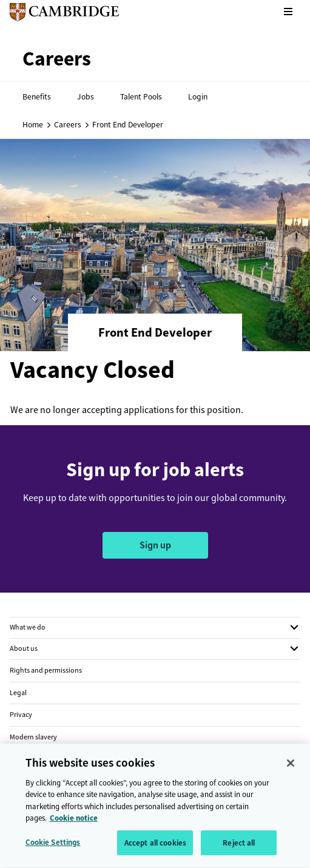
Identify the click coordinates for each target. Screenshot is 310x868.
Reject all (239, 848)
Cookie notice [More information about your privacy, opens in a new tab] (74, 823)
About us (24, 648)
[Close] (291, 769)
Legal (18, 693)
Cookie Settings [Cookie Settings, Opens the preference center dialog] (53, 848)
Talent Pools (141, 96)
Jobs (86, 96)
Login (198, 96)
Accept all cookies (155, 848)
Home (33, 124)
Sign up (155, 545)
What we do (28, 627)
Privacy (21, 715)
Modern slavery (33, 737)
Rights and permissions (46, 670)
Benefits (37, 96)
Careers (68, 124)
